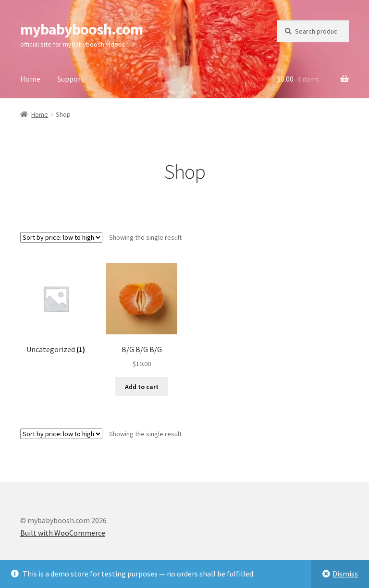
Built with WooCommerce (63, 533)
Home (30, 79)
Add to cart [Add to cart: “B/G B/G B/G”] (142, 387)
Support (71, 79)
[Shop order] (61, 237)
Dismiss (345, 574)
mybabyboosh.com (81, 29)
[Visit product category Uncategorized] (56, 309)
